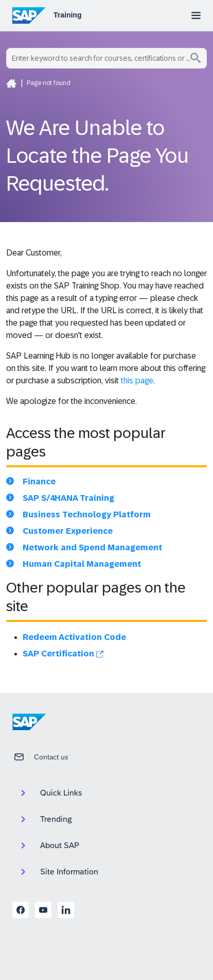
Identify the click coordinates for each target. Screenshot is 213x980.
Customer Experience (68, 531)
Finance (39, 481)
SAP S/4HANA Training (68, 498)
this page (137, 381)
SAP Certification (63, 654)
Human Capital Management (82, 564)
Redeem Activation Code (74, 637)
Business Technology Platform (87, 514)
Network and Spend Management (92, 547)
